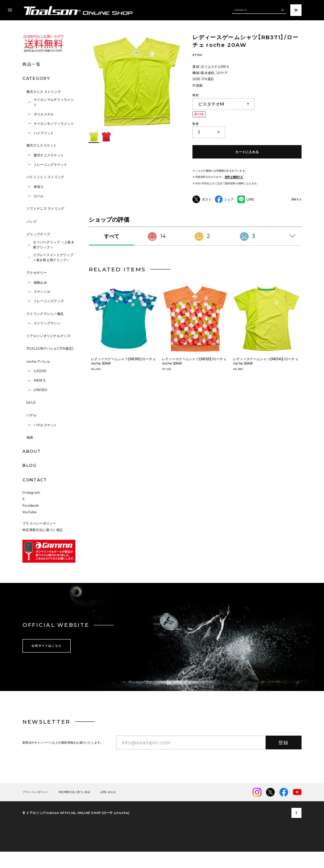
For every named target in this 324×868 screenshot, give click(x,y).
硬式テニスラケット (42, 145)
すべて (112, 236)
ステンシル (42, 291)
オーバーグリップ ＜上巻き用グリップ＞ (54, 245)
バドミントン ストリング (45, 177)
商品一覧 (32, 64)
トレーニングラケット (51, 164)
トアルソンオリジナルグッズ (48, 336)
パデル (32, 415)
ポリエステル (44, 114)
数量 (195, 124)
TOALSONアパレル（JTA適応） (50, 348)
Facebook (31, 519)
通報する (296, 199)
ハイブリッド (44, 133)
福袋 (30, 437)
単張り (39, 187)
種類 (195, 95)
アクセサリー (37, 273)
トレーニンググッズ (49, 301)
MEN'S (40, 380)
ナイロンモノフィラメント (54, 124)
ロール (39, 196)
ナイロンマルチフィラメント (54, 102)
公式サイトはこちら (47, 660)
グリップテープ (38, 234)
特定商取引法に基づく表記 (43, 544)
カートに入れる (247, 152)
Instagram (31, 507)
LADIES (40, 371)
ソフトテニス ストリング (45, 208)
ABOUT (32, 451)
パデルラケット (45, 425)
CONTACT (35, 480)
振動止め (40, 282)
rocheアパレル (38, 361)
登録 (284, 756)
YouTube (30, 526)
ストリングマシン (47, 323)
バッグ (32, 221)
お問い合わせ (108, 806)
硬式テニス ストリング (44, 92)
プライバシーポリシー (39, 537)
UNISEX (41, 390)
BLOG (30, 465)
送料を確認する (234, 177)
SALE (31, 402)
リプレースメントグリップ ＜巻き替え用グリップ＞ (53, 257)
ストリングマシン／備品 (45, 314)
